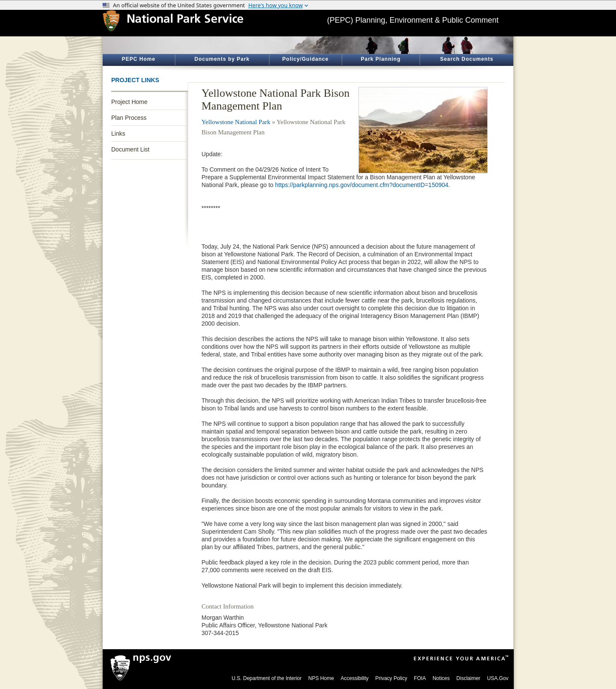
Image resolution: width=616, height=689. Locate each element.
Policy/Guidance (305, 59)
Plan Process (129, 118)
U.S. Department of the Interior (267, 678)
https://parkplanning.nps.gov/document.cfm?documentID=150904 (362, 185)
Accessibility (354, 678)
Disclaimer (468, 678)
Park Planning (381, 59)
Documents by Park (222, 59)
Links (118, 134)
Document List (130, 149)
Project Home (129, 102)
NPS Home (321, 678)
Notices (441, 678)
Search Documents (467, 59)
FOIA (420, 678)
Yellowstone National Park (236, 122)
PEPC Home (139, 59)
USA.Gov (498, 678)
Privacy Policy (391, 678)
